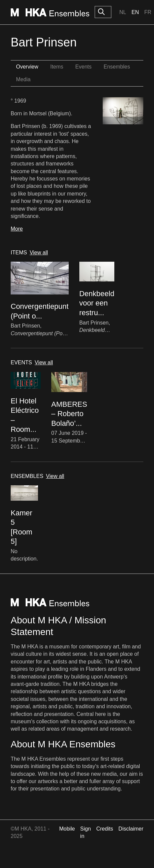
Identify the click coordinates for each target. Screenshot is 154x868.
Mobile (67, 829)
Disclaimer (131, 829)
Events (83, 67)
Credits (105, 829)
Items (57, 67)
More (17, 229)
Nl (123, 12)
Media (23, 79)
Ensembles (117, 67)
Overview (27, 67)
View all (39, 253)
